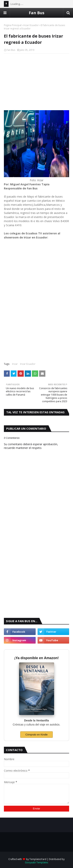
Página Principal (13, 25)
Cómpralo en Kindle (36, 735)
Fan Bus (37, 13)
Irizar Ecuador (31, 25)
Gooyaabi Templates (36, 862)
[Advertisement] (36, 82)
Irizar (15, 364)
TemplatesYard (38, 859)
